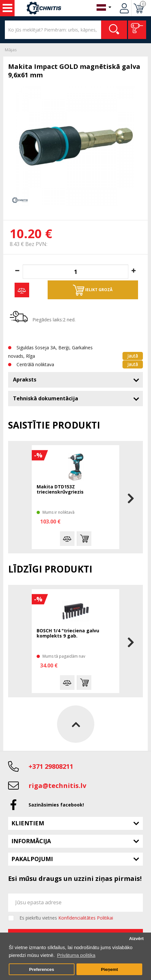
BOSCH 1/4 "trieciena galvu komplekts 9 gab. (68, 633)
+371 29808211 (51, 766)
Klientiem (28, 823)
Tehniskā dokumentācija (46, 398)
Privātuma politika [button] (76, 955)
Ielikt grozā (93, 290)
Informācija (31, 841)
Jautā (133, 356)
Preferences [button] (42, 969)
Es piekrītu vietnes (66, 918)
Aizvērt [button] (136, 939)
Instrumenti (7, 8)
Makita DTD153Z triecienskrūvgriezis (60, 490)
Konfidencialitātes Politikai (86, 918)
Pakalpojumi (32, 859)
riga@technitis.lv (57, 786)
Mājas (11, 50)
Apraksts (25, 380)
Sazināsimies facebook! (56, 805)
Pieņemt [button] (109, 969)
